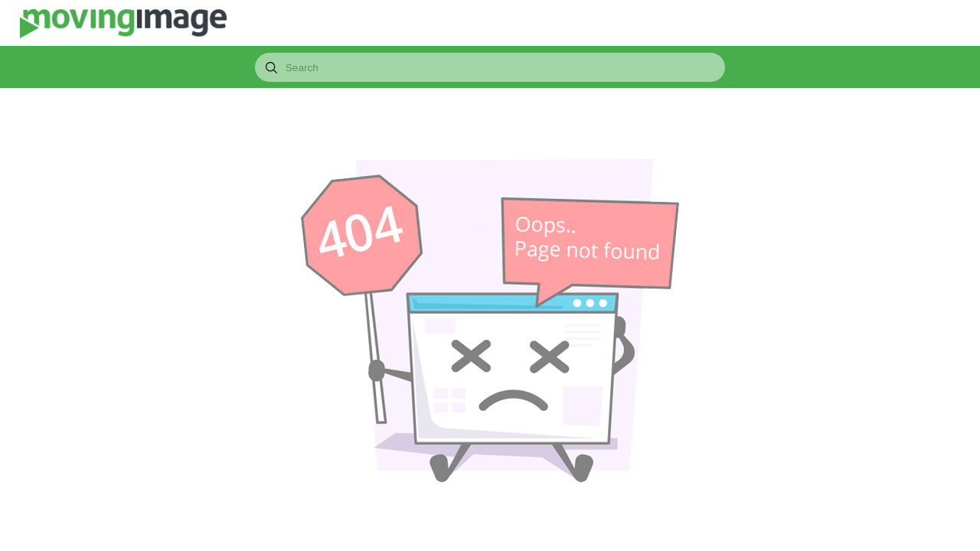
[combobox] (490, 67)
